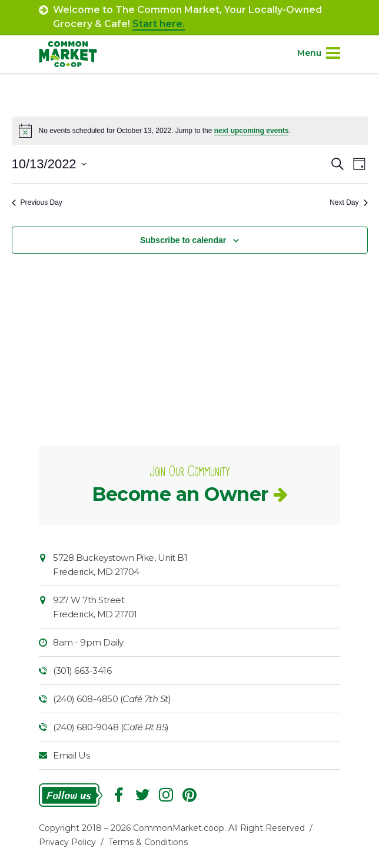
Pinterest (189, 795)
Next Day (348, 202)
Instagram (166, 795)
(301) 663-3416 (82, 671)
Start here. (159, 24)
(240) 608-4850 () (112, 699)
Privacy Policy (67, 842)
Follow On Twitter (142, 795)
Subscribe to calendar (183, 240)
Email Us (71, 755)
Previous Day (37, 202)
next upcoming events (252, 131)
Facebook (119, 795)
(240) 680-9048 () (111, 727)
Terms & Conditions (148, 842)
